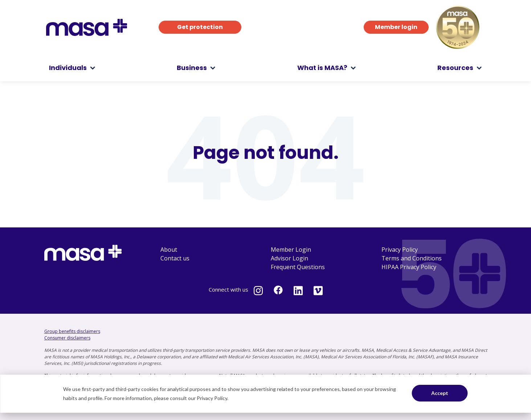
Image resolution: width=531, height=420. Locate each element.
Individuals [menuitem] (68, 68)
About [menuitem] (169, 250)
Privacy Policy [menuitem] (400, 250)
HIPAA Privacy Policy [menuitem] (409, 267)
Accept (440, 393)
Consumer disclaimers (67, 338)
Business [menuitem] (192, 68)
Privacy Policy (212, 398)
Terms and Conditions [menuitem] (412, 258)
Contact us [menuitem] (175, 258)
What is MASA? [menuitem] (322, 68)
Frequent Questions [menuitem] (298, 267)
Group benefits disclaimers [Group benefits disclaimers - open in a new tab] (72, 331)
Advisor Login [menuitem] (289, 258)
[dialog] (265, 394)
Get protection (200, 27)
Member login (396, 27)
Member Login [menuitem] (291, 250)
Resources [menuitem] (455, 68)
